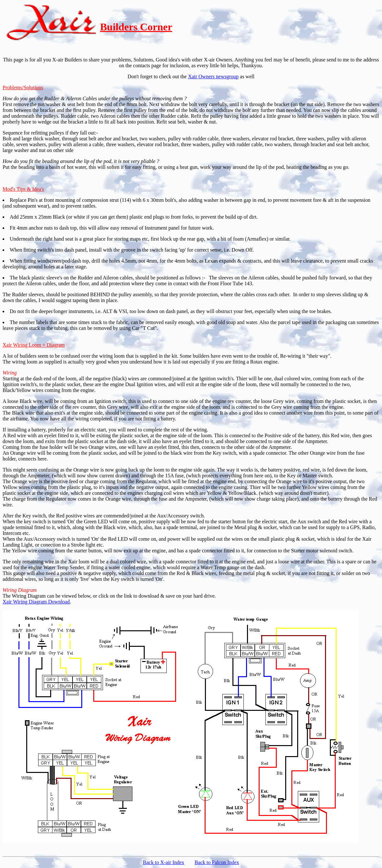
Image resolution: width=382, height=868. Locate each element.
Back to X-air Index (164, 862)
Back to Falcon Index (217, 862)
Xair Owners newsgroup (213, 76)
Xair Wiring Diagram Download (36, 602)
